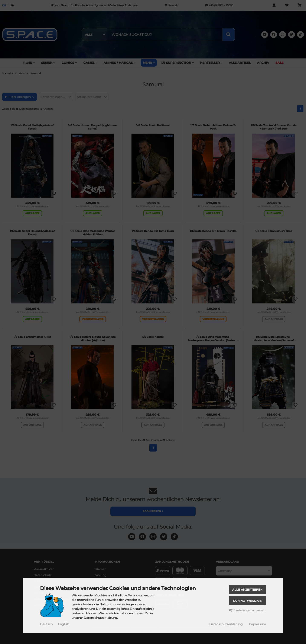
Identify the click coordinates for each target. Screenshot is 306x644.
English (64, 624)
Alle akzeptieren (248, 590)
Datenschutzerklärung (226, 624)
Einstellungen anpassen (247, 610)
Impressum (257, 624)
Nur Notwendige (247, 601)
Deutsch (46, 624)
